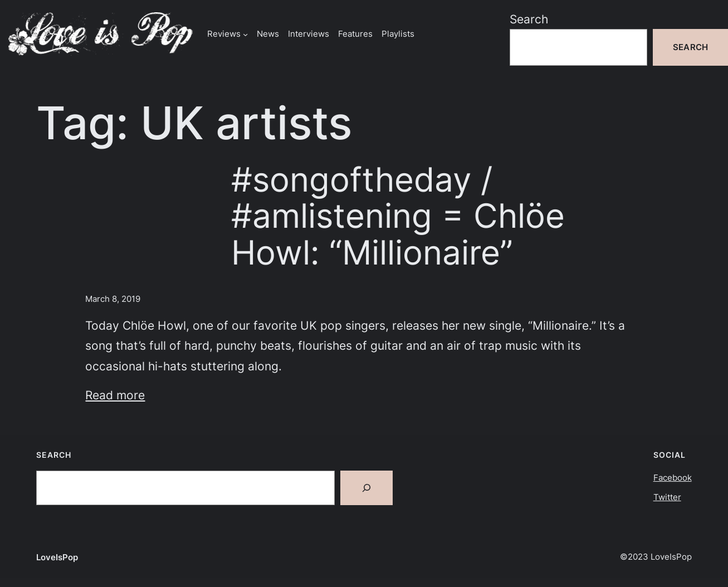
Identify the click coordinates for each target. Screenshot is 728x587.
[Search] (367, 488)
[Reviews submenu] (245, 34)
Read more (115, 395)
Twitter (667, 497)
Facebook (673, 478)
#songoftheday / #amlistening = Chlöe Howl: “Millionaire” (398, 216)
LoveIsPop (57, 557)
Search (529, 19)
